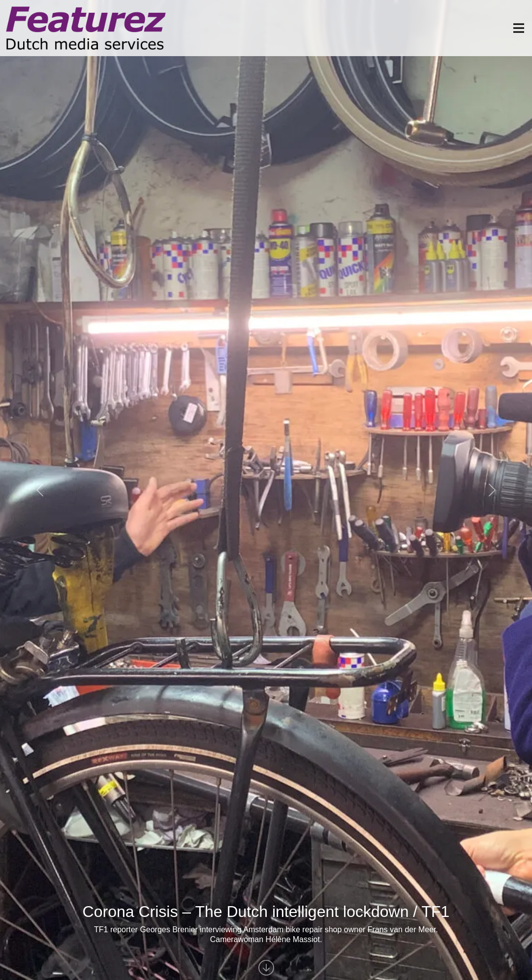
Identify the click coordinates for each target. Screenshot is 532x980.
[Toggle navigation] (516, 28)
